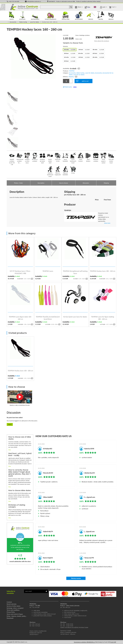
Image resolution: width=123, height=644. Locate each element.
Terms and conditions (13, 610)
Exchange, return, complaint (15, 608)
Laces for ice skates (79, 75)
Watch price (68, 87)
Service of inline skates (14, 606)
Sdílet (75, 87)
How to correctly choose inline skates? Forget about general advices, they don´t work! (19, 473)
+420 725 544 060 (14, 1)
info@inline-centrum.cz (34, 1)
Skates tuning (23, 22)
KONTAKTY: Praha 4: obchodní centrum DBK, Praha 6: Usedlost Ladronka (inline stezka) (75, 1)
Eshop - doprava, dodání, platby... (17, 616)
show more (107, 223)
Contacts (9, 602)
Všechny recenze (76, 578)
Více (10, 450)
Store (79, 7)
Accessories (13, 22)
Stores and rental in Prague (15, 614)
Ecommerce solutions (80, 642)
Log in (10, 424)
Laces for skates (35, 22)
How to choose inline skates (20, 491)
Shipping (71, 77)
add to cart (82, 81)
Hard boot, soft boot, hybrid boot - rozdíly (20, 455)
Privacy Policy (11, 612)
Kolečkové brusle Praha (24, 7)
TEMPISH (72, 71)
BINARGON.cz (91, 642)
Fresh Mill (113, 642)
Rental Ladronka (12, 604)
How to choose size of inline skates (20, 438)
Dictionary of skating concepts (17, 506)
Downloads (10, 618)
